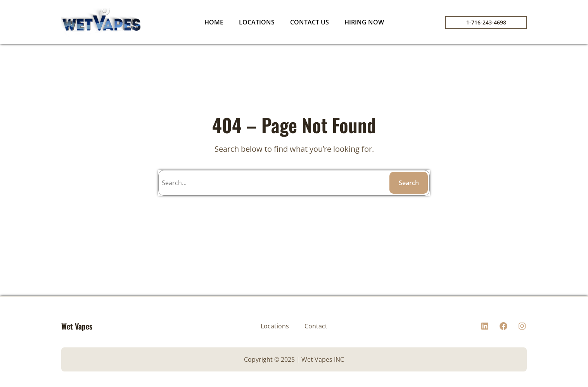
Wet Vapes (77, 326)
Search (409, 183)
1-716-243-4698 (486, 22)
